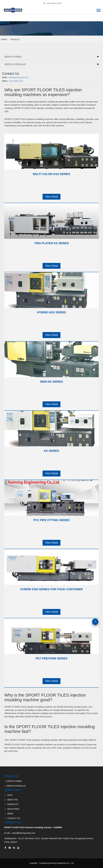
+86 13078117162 (54, 3)
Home (4, 40)
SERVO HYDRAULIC (15, 64)
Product (15, 40)
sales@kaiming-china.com (18, 77)
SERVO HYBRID (13, 57)
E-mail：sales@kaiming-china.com (20, 833)
